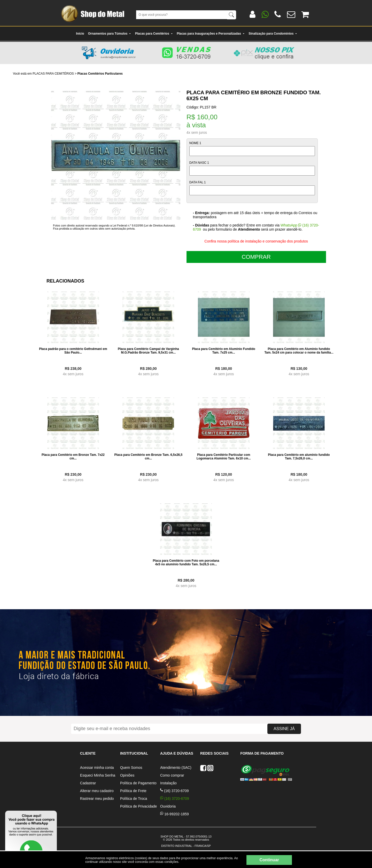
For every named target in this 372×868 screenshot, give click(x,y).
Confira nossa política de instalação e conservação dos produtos (256, 241)
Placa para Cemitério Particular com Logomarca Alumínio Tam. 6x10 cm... (224, 457)
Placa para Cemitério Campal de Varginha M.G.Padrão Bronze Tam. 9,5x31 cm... (148, 351)
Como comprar (172, 775)
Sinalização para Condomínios (273, 34)
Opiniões (127, 775)
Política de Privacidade (138, 806)
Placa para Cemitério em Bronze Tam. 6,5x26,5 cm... (148, 457)
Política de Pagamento (138, 783)
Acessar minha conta (97, 768)
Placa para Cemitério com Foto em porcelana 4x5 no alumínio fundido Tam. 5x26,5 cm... (186, 562)
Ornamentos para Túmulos (110, 34)
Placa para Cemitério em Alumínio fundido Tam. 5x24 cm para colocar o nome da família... (299, 351)
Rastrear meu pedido (97, 799)
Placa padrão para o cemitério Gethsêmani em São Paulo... (73, 351)
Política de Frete (133, 791)
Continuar (269, 860)
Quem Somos (131, 768)
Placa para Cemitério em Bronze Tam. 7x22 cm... (73, 457)
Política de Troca (134, 799)
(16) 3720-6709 (175, 791)
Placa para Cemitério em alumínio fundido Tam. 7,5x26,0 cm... (299, 457)
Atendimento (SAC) (176, 768)
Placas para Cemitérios (154, 34)
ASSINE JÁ (284, 729)
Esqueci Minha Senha (98, 775)
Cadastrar (88, 783)
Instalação (168, 783)
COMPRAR (256, 257)
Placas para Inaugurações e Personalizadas (211, 34)
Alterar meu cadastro (97, 791)
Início (80, 34)
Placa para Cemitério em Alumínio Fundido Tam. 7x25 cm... (224, 351)
